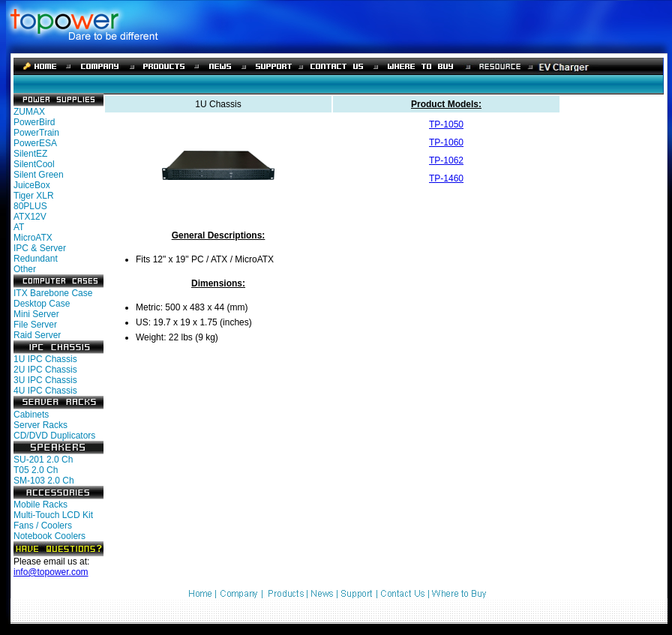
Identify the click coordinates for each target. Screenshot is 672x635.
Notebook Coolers (49, 536)
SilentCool (34, 164)
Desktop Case (42, 304)
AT (19, 227)
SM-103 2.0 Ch (44, 481)
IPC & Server (40, 248)
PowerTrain (36, 133)
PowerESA (35, 143)
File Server (35, 325)
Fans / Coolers (43, 526)
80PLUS (30, 206)
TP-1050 (446, 124)
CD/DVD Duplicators (54, 436)
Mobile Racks (40, 505)
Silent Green (39, 175)
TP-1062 (446, 160)
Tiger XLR (34, 196)
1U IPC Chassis (45, 359)
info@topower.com (51, 572)
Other (25, 269)
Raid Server (37, 335)
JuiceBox (32, 185)
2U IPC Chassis (45, 370)
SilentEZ (30, 154)
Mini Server (36, 314)
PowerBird (34, 122)
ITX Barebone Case (53, 293)
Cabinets (31, 415)
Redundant (36, 259)
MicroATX (33, 238)
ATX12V (30, 217)
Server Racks (40, 425)
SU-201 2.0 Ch (43, 460)
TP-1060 (446, 142)
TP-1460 (446, 178)
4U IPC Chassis (45, 391)
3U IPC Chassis (45, 380)
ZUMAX (29, 112)
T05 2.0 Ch (36, 470)
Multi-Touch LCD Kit (53, 515)
